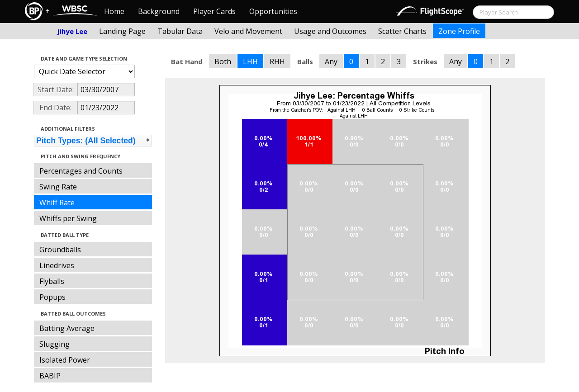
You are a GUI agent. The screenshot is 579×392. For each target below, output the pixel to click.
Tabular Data (180, 31)
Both (223, 61)
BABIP (50, 376)
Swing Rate (58, 187)
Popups (52, 297)
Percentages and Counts (81, 171)
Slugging (55, 344)
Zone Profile (459, 31)
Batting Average (67, 328)
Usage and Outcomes (330, 31)
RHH (277, 61)
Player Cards (214, 11)
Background (159, 11)
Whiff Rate (57, 203)
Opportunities (273, 11)
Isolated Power (65, 360)
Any (331, 61)
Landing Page (122, 31)
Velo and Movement (248, 31)
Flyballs (52, 281)
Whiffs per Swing (68, 218)
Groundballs (60, 250)
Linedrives (57, 265)
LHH (250, 61)
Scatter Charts (402, 31)
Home (114, 11)
